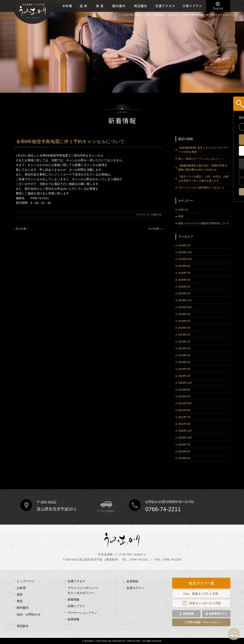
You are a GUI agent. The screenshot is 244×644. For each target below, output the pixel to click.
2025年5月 (184, 280)
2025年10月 (185, 259)
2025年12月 (185, 252)
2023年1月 (184, 376)
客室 (100, 6)
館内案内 (23, 608)
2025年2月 (184, 293)
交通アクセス (165, 6)
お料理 (67, 6)
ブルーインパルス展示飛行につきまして (201, 188)
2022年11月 (185, 383)
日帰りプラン (193, 6)
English (218, 6)
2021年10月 (185, 403)
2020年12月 (185, 431)
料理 (181, 216)
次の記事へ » (156, 229)
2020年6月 (184, 451)
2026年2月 (184, 245)
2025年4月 (184, 287)
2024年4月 (184, 321)
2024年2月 (184, 335)
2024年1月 (184, 342)
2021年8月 (184, 410)
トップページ (26, 581)
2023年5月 (184, 355)
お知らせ (156, 214)
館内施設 (119, 6)
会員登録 (132, 581)
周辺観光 (140, 6)
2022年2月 (184, 396)
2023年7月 (184, 348)
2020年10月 (185, 438)
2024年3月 (184, 328)
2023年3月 (184, 369)
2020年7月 (184, 445)
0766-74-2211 (163, 509)
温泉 (83, 6)
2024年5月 (184, 314)
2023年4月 (184, 362)
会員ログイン (135, 588)
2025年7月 (184, 273)
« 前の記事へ (21, 229)
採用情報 (73, 619)
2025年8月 (184, 266)
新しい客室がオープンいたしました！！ (201, 159)
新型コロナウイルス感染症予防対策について (204, 223)
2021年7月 (184, 417)
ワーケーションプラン (82, 613)
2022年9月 (184, 390)
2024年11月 (185, 300)
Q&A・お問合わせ (29, 614)
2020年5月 (184, 458)
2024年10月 (185, 307)
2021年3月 (184, 424)
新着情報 (73, 599)
